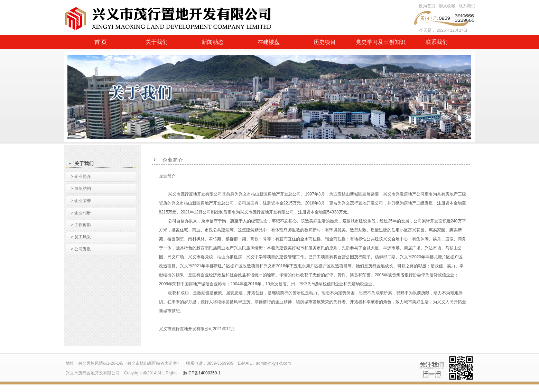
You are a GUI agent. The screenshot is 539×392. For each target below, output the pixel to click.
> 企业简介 (81, 176)
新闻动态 (213, 42)
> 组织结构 (81, 189)
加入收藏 (447, 6)
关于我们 (157, 42)
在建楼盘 (269, 42)
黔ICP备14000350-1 (202, 373)
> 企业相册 (81, 213)
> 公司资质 (81, 249)
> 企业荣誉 (81, 201)
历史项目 (325, 42)
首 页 (101, 42)
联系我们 (467, 6)
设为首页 (427, 6)
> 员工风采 (81, 237)
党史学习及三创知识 (381, 42)
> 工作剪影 (81, 225)
